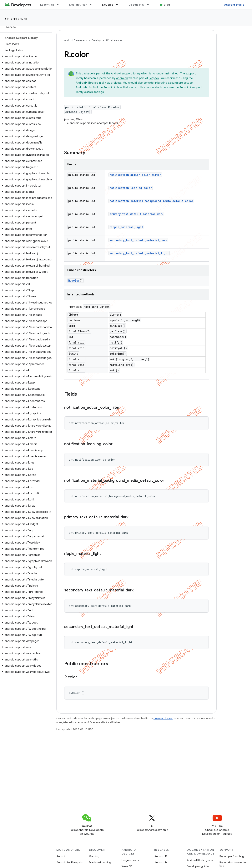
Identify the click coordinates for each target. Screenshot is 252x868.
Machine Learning (100, 862)
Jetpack (154, 78)
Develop (96, 40)
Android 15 (161, 856)
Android (61, 856)
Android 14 (161, 862)
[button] (25, 56)
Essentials (47, 5)
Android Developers (75, 40)
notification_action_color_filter (135, 175)
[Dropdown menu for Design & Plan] (92, 5)
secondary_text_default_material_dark (138, 240)
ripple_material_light (126, 227)
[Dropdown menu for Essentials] (59, 5)
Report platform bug (232, 856)
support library (131, 73)
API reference (16, 19)
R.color (74, 281)
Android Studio (234, 5)
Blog (167, 5)
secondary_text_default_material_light (139, 253)
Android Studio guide (200, 860)
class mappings (94, 92)
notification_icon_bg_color (131, 188)
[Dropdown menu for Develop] (119, 5)
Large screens (130, 860)
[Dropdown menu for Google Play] (150, 5)
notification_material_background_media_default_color (151, 201)
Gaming (94, 856)
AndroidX (122, 78)
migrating (161, 83)
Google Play (137, 5)
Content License (163, 718)
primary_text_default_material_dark (136, 214)
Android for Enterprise (70, 862)
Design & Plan (78, 5)
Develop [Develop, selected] (108, 5)
